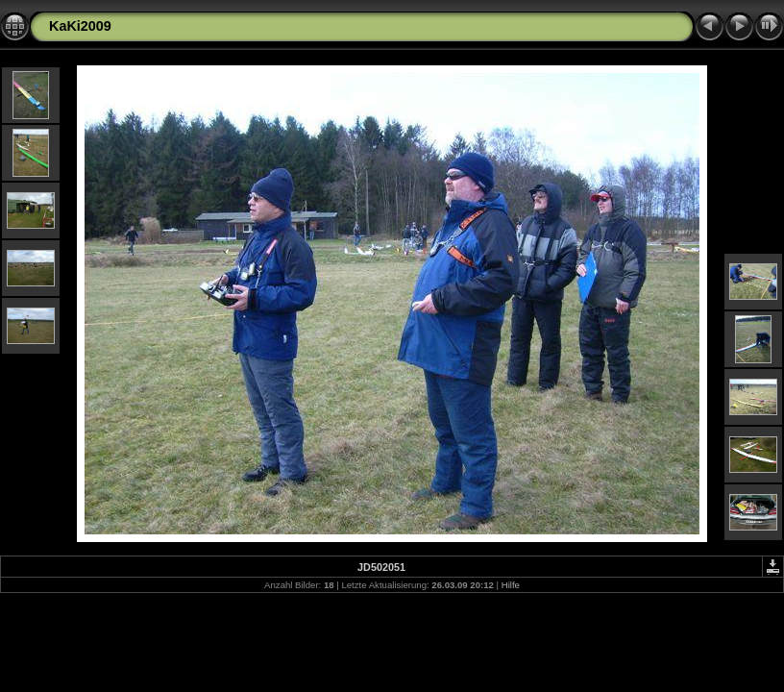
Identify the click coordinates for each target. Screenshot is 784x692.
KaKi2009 (80, 26)
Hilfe (511, 585)
